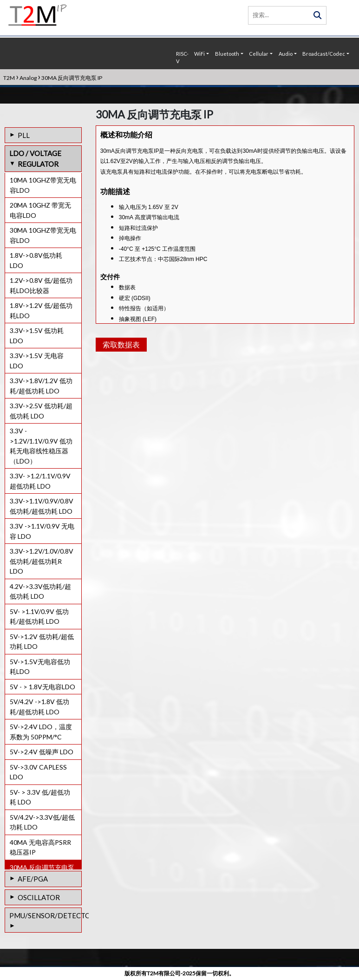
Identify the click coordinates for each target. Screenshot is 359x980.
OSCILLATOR (39, 897)
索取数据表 (120, 370)
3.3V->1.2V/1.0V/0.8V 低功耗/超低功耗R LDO (42, 561)
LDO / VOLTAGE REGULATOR (35, 159)
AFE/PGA (33, 879)
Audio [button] (286, 54)
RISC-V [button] (182, 58)
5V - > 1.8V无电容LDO (42, 687)
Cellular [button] (259, 54)
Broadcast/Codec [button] (324, 54)
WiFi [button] (199, 54)
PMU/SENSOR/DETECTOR (46, 915)
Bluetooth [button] (227, 54)
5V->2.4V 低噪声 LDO (42, 752)
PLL (24, 135)
